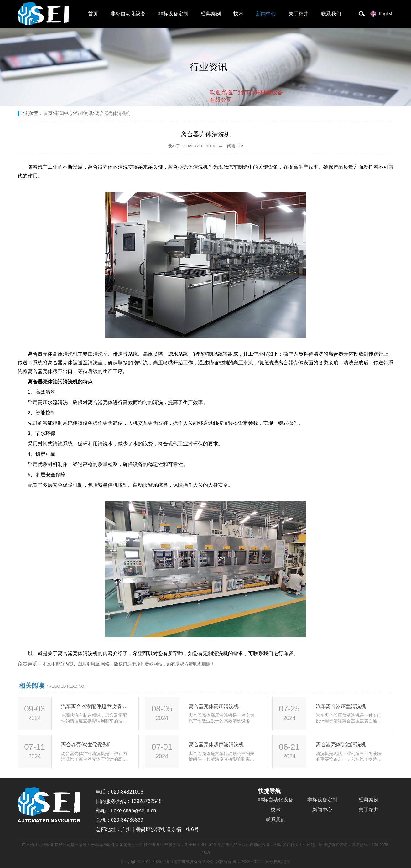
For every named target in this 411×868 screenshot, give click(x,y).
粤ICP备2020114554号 (253, 862)
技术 (238, 14)
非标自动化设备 (128, 14)
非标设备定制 (173, 14)
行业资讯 (84, 113)
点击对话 (271, 126)
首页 (93, 14)
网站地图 (282, 862)
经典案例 (211, 14)
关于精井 (299, 14)
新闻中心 (266, 14)
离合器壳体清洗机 (113, 113)
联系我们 (331, 14)
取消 (232, 125)
